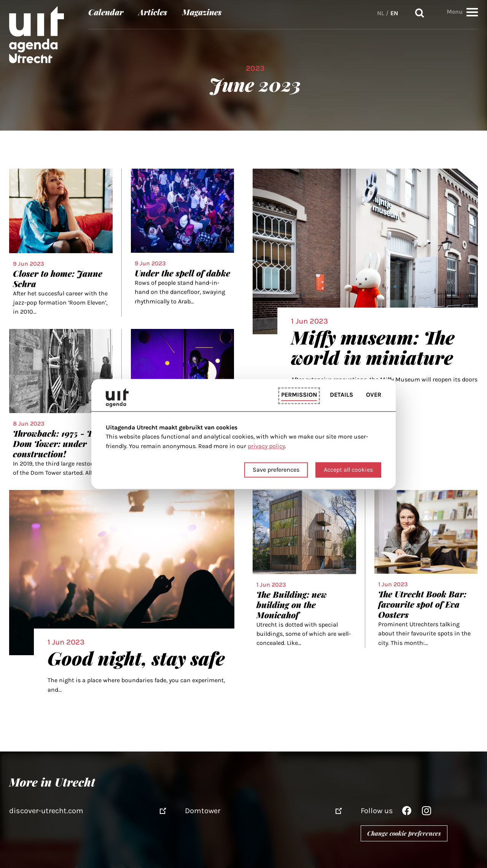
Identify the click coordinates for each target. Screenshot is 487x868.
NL (381, 13)
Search (420, 13)
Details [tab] (341, 395)
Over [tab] (374, 395)
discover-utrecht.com (46, 811)
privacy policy (266, 446)
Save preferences (276, 470)
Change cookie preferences (404, 833)
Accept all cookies (348, 470)
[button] (472, 12)
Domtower (203, 811)
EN (394, 13)
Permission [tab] (299, 395)
